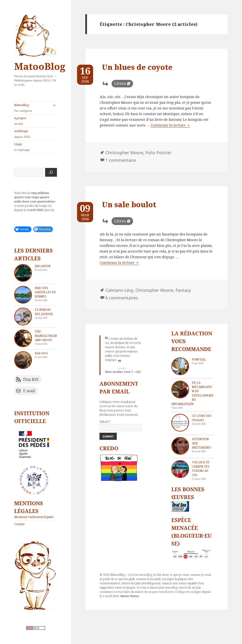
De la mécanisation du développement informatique (192, 393)
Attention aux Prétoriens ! (202, 443)
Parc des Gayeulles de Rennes (45, 292)
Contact (19, 524)
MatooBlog (40, 66)
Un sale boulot (129, 204)
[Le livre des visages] (180, 423)
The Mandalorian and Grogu (46, 336)
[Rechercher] (51, 172)
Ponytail (199, 359)
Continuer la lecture (171, 125)
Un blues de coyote (137, 67)
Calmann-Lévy (119, 290)
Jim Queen (43, 266)
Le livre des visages (202, 418)
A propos (36, 121)
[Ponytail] (180, 366)
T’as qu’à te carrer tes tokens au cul (201, 469)
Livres (120, 83)
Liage (36, 147)
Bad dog (41, 353)
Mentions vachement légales (34, 517)
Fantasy (183, 290)
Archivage (36, 134)
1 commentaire (121, 160)
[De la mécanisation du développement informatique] (180, 390)
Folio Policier (158, 153)
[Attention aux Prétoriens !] (180, 446)
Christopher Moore (124, 153)
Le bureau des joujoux (44, 312)
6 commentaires (122, 298)
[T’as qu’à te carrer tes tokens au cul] (180, 469)
